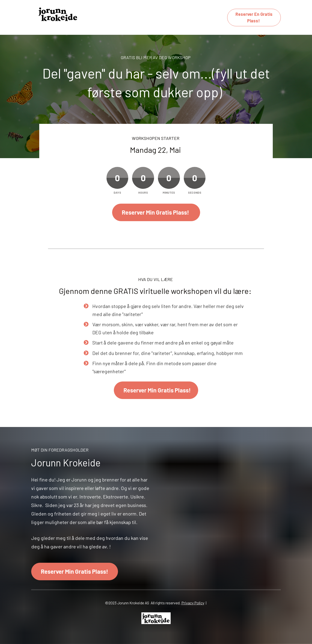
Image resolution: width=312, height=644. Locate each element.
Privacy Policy (193, 603)
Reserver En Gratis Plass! (254, 17)
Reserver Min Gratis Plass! (156, 212)
